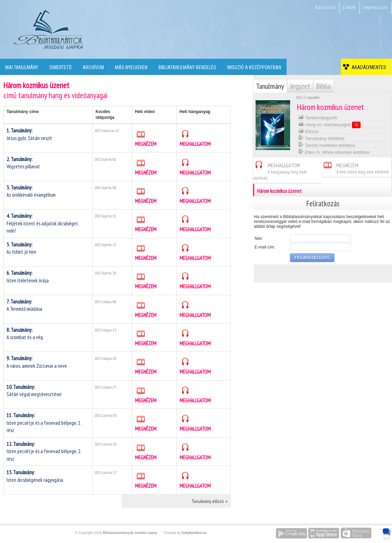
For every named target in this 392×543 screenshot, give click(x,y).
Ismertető (60, 67)
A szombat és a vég (25, 334)
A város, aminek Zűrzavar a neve (37, 362)
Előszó (309, 131)
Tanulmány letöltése (322, 138)
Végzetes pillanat (23, 163)
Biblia (323, 86)
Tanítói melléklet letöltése (327, 145)
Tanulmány (270, 86)
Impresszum (376, 8)
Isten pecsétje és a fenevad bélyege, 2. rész (44, 451)
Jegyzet (300, 86)
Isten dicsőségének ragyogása (35, 476)
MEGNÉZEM (146, 138)
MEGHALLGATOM (195, 138)
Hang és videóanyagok (330, 124)
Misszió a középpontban (254, 67)
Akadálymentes (368, 67)
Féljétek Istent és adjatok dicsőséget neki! (42, 223)
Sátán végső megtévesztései (34, 391)
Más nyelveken (131, 67)
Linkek (350, 8)
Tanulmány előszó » (209, 501)
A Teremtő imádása (24, 305)
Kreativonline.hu (194, 533)
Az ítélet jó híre (21, 248)
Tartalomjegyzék (318, 117)
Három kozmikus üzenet (323, 190)
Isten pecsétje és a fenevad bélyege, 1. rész (44, 423)
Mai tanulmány (22, 67)
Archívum (93, 67)
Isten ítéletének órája (28, 277)
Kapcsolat (326, 8)
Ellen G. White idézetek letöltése (334, 152)
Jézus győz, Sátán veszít (29, 134)
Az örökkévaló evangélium (31, 191)
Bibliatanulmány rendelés (187, 67)
